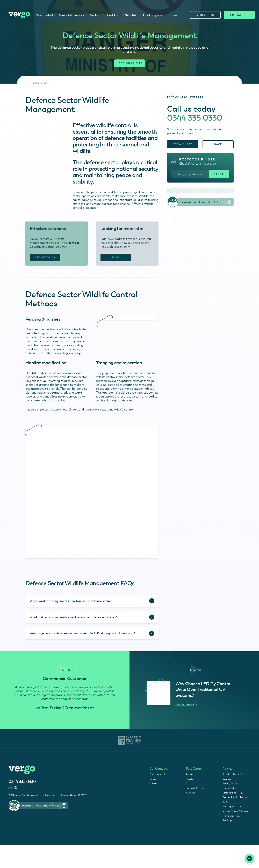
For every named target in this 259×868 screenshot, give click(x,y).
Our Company (154, 15)
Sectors (97, 15)
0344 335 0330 (195, 118)
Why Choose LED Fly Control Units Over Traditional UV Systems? (203, 689)
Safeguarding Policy (233, 793)
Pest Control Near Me (123, 15)
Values (153, 779)
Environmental (157, 774)
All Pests (190, 793)
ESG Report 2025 (232, 806)
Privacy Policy (230, 783)
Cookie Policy (229, 788)
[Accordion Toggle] (92, 601)
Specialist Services (73, 15)
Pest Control (46, 15)
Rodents (190, 774)
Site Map (227, 820)
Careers (174, 15)
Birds (189, 783)
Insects (190, 779)
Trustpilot (169, 190)
